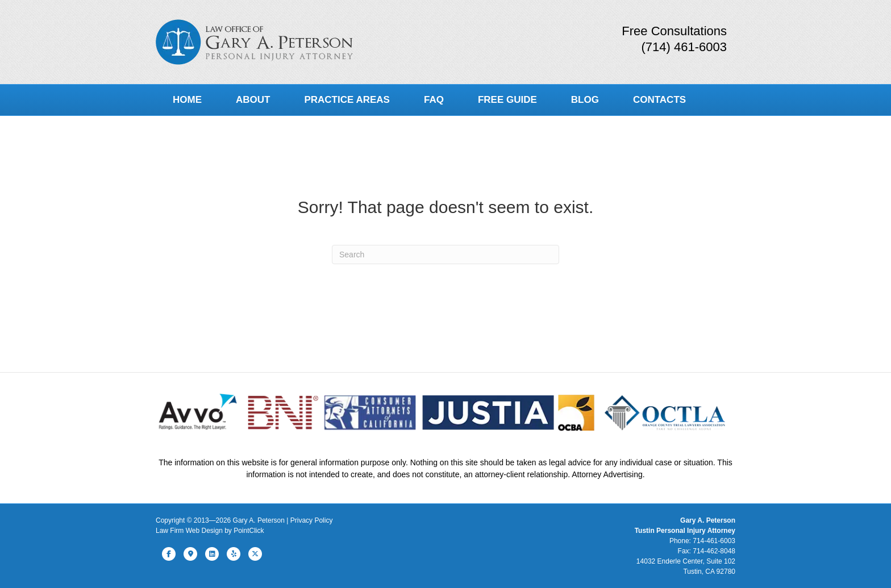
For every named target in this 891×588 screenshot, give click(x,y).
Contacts (659, 100)
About (253, 100)
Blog (585, 100)
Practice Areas (347, 100)
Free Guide (507, 100)
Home (187, 100)
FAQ (434, 100)
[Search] (445, 255)
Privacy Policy (312, 520)
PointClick (249, 531)
